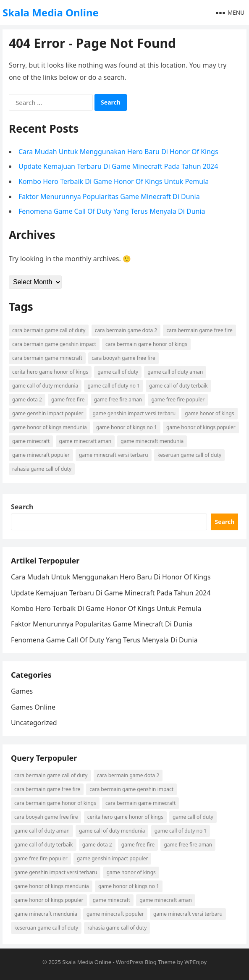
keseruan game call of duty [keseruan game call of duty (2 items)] (189, 455)
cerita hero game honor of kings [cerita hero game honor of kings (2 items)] (50, 372)
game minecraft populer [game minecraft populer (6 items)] (41, 455)
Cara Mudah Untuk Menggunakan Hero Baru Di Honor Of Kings (118, 152)
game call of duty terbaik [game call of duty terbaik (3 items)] (178, 386)
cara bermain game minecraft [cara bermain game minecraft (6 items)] (47, 358)
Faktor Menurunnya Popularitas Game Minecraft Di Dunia (109, 197)
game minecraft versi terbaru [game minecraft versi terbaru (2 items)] (114, 455)
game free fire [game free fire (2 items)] (68, 400)
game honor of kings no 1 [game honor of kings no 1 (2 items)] (127, 427)
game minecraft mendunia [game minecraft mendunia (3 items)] (152, 441)
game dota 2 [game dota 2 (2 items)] (27, 400)
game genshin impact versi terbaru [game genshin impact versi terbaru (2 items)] (134, 413)
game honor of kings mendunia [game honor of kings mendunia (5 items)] (50, 427)
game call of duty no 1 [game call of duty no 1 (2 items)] (114, 386)
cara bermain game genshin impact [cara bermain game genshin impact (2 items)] (54, 344)
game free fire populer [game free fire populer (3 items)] (178, 400)
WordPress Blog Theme (146, 962)
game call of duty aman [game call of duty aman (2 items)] (175, 372)
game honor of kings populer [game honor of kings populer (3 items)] (201, 427)
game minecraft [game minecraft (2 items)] (31, 441)
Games (22, 691)
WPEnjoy (195, 962)
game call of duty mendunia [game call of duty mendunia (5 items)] (45, 386)
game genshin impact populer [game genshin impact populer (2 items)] (48, 413)
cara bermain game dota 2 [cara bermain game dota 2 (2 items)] (126, 330)
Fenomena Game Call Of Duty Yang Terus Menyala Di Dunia (112, 211)
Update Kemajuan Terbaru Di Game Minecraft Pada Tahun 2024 (118, 166)
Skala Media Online (51, 12)
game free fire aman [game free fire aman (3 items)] (118, 400)
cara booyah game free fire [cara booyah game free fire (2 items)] (123, 358)
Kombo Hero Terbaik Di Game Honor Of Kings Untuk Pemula (114, 181)
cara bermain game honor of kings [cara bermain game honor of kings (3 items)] (146, 344)
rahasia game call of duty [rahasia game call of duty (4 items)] (42, 469)
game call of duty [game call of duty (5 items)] (118, 372)
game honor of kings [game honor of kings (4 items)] (209, 413)
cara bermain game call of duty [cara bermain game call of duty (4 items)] (49, 330)
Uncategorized (34, 723)
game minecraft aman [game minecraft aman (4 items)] (85, 441)
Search (22, 507)
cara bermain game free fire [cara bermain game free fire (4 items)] (199, 330)
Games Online (33, 707)
